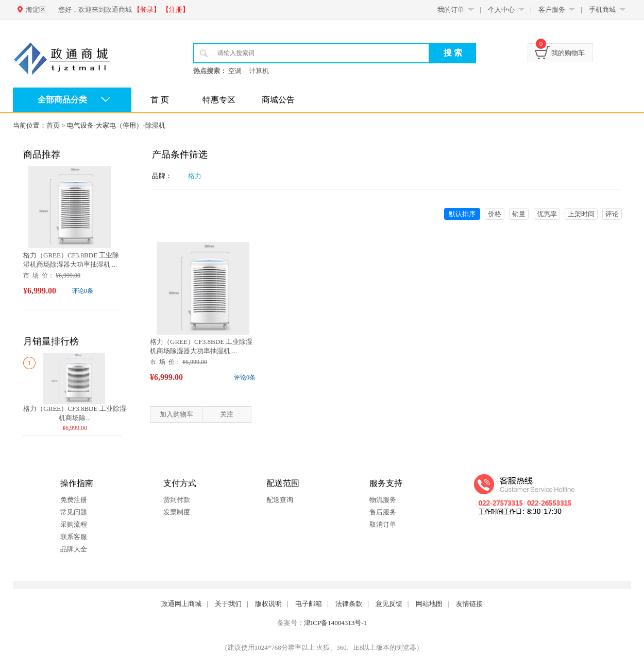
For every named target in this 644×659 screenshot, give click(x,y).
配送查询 (280, 500)
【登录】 (147, 10)
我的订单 (451, 10)
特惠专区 (219, 100)
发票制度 (177, 512)
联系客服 (74, 537)
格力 (195, 176)
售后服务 (383, 512)
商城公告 (278, 100)
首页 (53, 125)
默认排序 (462, 214)
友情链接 (469, 604)
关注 (227, 414)
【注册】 (176, 10)
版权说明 (268, 604)
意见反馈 (389, 604)
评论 (612, 214)
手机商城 (602, 10)
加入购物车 (176, 414)
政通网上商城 (181, 604)
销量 (519, 214)
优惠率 (547, 214)
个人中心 (501, 10)
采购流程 (74, 524)
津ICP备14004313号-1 (335, 623)
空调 (235, 71)
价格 (495, 214)
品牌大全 (74, 549)
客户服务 (552, 10)
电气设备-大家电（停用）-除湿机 (116, 125)
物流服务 (383, 500)
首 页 (160, 100)
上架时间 (581, 214)
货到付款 (177, 500)
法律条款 (349, 604)
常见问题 (74, 512)
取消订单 (383, 524)
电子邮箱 (309, 604)
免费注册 (74, 500)
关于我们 (228, 604)
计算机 (259, 71)
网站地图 (429, 604)
